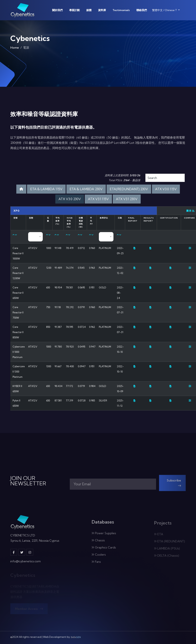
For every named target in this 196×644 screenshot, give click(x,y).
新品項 (136, 180)
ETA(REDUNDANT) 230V (129, 189)
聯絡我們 (142, 10)
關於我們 (57, 10)
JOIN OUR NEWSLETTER (28, 481)
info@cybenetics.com (26, 564)
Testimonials (121, 10)
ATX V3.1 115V (98, 199)
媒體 (89, 10)
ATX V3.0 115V (166, 189)
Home (15, 49)
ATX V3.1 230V (127, 199)
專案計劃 (74, 10)
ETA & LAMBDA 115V (46, 189)
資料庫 (102, 10)
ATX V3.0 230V (70, 199)
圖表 (191, 211)
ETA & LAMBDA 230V (86, 189)
